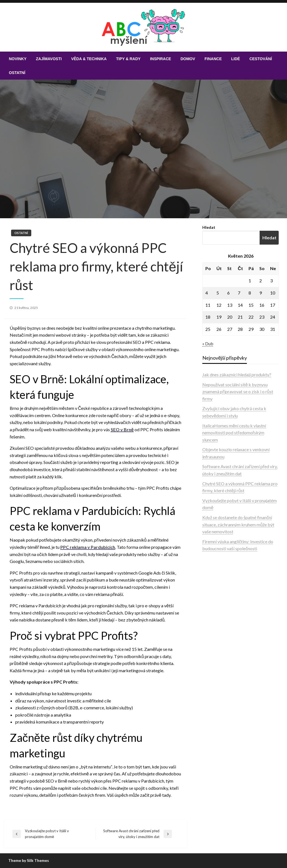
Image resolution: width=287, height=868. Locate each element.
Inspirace (161, 59)
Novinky (18, 59)
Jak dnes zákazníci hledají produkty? (237, 375)
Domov (188, 59)
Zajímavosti (49, 59)
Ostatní (17, 73)
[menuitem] (18, 59)
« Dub (208, 343)
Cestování (261, 59)
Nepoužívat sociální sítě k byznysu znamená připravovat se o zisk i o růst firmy (238, 392)
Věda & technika (89, 59)
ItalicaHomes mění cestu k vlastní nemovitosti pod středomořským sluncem (234, 433)
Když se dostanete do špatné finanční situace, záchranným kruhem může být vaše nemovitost (238, 524)
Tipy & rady (128, 59)
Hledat (209, 227)
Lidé (236, 59)
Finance (213, 59)
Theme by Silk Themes (29, 860)
